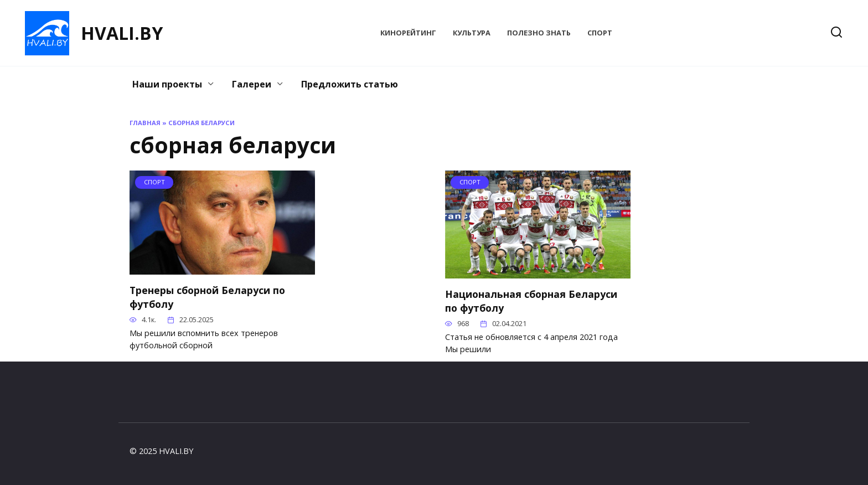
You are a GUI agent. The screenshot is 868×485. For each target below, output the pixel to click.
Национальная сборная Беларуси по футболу (531, 301)
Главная (145, 123)
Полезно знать (539, 33)
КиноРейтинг (408, 33)
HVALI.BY (122, 33)
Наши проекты (167, 84)
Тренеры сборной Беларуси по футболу (207, 297)
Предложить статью (350, 84)
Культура (472, 33)
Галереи (252, 84)
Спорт (600, 33)
